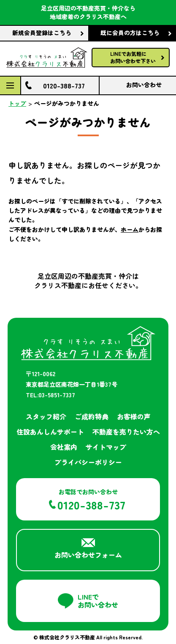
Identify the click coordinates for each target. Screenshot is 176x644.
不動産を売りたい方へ (126, 432)
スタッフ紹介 (46, 416)
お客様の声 (134, 416)
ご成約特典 (92, 416)
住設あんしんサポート (50, 432)
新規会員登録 (42, 33)
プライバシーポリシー (88, 462)
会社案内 (64, 447)
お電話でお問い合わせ (91, 500)
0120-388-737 (64, 85)
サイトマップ (106, 447)
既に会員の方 (130, 33)
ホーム (130, 229)
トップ (17, 103)
